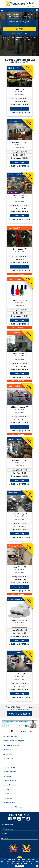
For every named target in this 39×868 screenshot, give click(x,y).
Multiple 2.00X (19, 573)
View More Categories (20, 807)
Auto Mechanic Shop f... (18, 121)
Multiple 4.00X (19, 201)
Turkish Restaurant (16, 653)
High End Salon (15, 279)
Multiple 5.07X (19, 359)
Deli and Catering (15, 439)
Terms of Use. (28, 863)
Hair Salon (13, 493)
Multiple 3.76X (19, 626)
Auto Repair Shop (16, 228)
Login (29, 6)
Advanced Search (19, 33)
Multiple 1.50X (19, 519)
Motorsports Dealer (17, 386)
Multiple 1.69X (19, 148)
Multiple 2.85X (19, 95)
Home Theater (14, 333)
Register (35, 6)
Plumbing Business (17, 546)
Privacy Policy (14, 863)
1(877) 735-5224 (20, 815)
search (19, 29)
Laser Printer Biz (15, 599)
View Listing (20, 109)
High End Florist (15, 68)
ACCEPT (19, 866)
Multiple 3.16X (19, 306)
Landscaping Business (18, 175)
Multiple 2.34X (19, 679)
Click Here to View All (19, 62)
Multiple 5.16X (19, 466)
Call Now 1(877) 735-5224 (20, 113)
